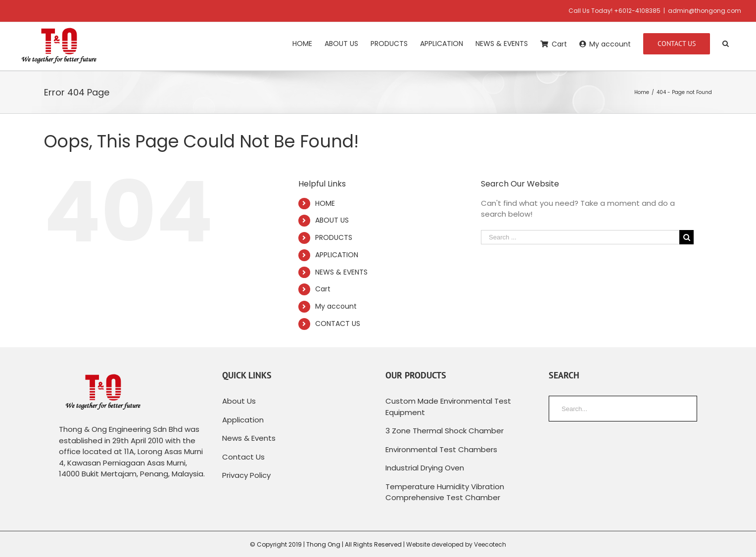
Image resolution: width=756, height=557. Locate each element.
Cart (323, 289)
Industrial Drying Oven (425, 468)
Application (243, 420)
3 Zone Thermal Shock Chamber (445, 431)
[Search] (726, 43)
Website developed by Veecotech (456, 544)
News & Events (249, 438)
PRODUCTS (334, 237)
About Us (239, 401)
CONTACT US (338, 324)
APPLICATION (337, 255)
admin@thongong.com (705, 11)
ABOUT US (332, 220)
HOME (325, 203)
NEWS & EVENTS (341, 272)
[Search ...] (580, 237)
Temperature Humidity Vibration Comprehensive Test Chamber (445, 492)
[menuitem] (302, 43)
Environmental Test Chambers (441, 449)
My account (336, 306)
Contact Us (243, 457)
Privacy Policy (246, 475)
